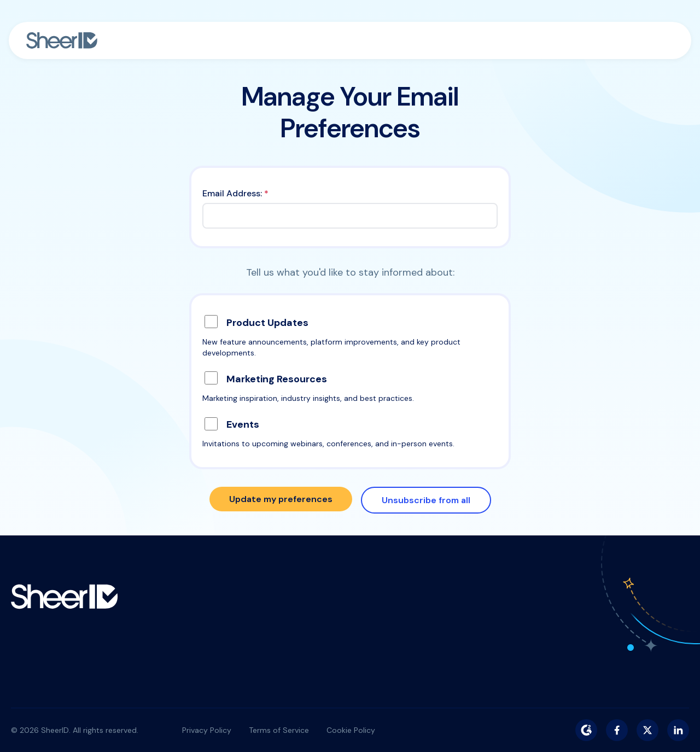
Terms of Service (279, 730)
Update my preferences (281, 499)
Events (243, 424)
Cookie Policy (351, 730)
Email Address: (235, 193)
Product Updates (267, 323)
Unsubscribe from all (426, 500)
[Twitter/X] (647, 730)
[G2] (586, 730)
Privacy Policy (207, 730)
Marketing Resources (277, 379)
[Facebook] (617, 730)
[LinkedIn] (678, 730)
